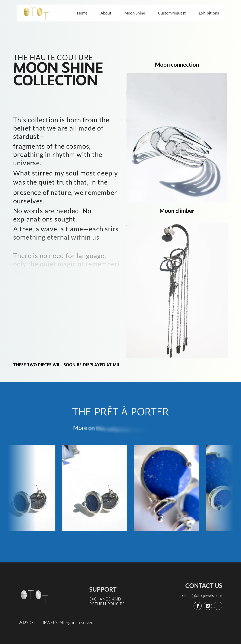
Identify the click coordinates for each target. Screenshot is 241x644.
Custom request (172, 13)
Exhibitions (209, 13)
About (106, 13)
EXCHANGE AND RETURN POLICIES (107, 601)
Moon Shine (135, 13)
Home (82, 13)
